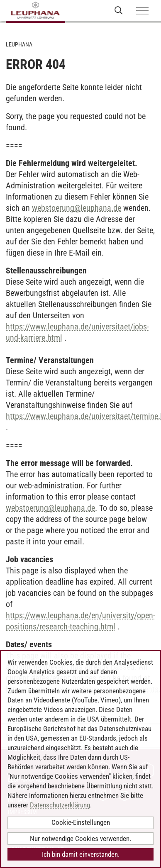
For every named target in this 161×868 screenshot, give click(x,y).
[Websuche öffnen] (118, 10)
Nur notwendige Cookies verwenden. (80, 839)
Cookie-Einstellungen (81, 822)
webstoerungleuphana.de (77, 208)
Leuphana (19, 44)
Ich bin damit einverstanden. (81, 854)
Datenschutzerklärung (60, 805)
